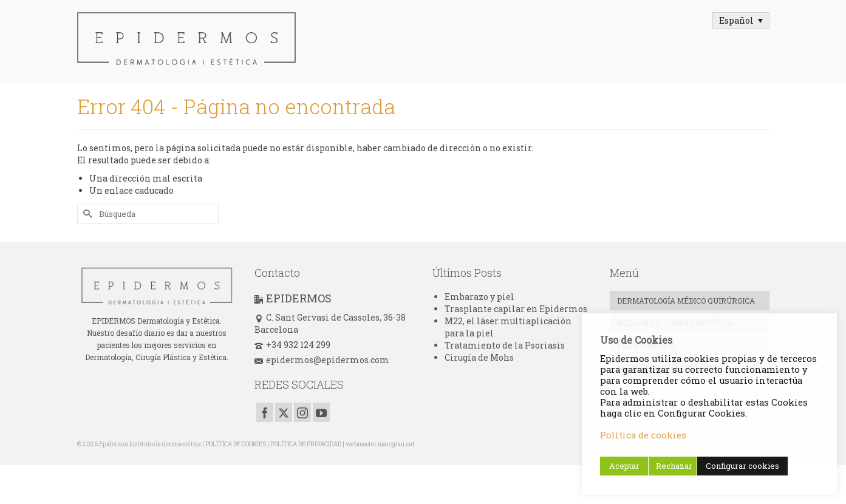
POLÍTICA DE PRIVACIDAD (306, 444)
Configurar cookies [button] (742, 466)
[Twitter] (284, 412)
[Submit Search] (86, 213)
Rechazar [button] (674, 466)
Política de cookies (643, 435)
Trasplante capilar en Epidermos (516, 309)
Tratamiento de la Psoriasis (505, 345)
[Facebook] (265, 412)
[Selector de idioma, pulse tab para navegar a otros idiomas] (741, 20)
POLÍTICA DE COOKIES (236, 444)
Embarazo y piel (479, 297)
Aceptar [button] (624, 466)
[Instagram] (302, 412)
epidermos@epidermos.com (322, 360)
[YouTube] (321, 412)
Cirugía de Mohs (479, 357)
